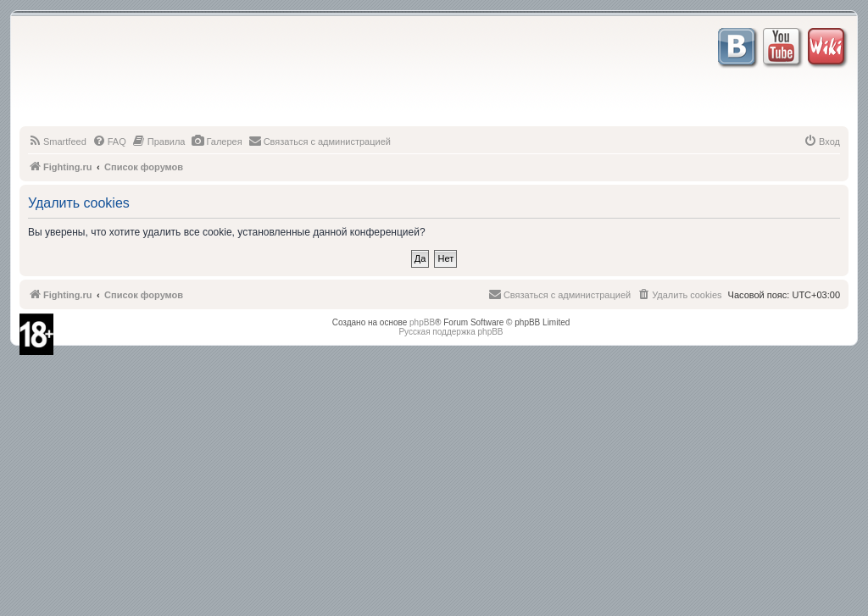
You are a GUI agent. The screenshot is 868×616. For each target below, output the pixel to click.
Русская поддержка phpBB (451, 332)
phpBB (422, 322)
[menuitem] (57, 142)
